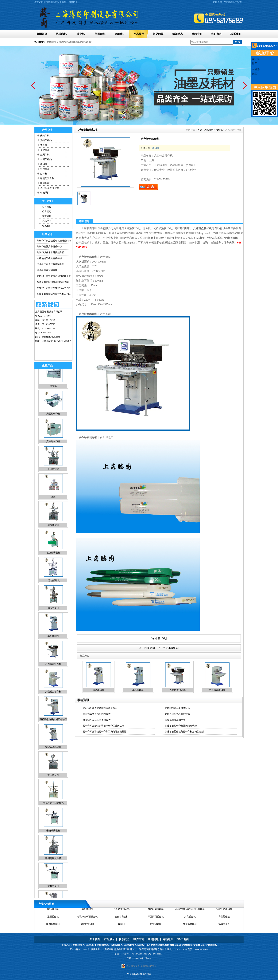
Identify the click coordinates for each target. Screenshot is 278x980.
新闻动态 (178, 34)
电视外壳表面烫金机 (53, 811)
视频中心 (197, 34)
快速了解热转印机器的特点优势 (53, 282)
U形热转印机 (53, 589)
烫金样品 (45, 150)
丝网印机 (100, 34)
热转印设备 (224, 927)
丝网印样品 (46, 159)
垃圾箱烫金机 (53, 561)
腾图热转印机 (53, 422)
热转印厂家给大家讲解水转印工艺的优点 (104, 726)
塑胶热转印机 (87, 927)
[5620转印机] (172, 648)
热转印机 (61, 34)
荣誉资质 (47, 216)
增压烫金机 (53, 616)
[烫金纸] (151, 648)
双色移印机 (98, 690)
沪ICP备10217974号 (80, 949)
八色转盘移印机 (53, 672)
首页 (200, 130)
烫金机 (81, 34)
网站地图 (228, 2)
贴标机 (44, 174)
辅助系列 (45, 193)
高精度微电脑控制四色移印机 (190, 911)
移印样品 (45, 169)
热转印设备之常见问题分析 (51, 252)
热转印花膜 (156, 927)
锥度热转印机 (123, 945)
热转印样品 (46, 140)
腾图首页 (42, 34)
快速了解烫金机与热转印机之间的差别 (184, 732)
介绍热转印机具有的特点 (49, 258)
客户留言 (216, 34)
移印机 (119, 34)
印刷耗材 (45, 183)
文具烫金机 (53, 894)
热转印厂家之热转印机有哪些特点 (54, 241)
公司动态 (47, 211)
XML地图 (183, 939)
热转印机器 (88, 945)
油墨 (53, 505)
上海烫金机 (53, 533)
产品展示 (139, 34)
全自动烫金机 (53, 839)
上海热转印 (53, 477)
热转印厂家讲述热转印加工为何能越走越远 (105, 732)
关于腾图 (95, 939)
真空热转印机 (53, 450)
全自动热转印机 (64, 42)
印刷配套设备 (47, 178)
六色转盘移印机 (53, 700)
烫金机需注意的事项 (47, 270)
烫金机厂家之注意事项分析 (51, 264)
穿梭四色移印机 (53, 755)
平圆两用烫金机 (53, 867)
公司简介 (47, 207)
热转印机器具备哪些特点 (49, 247)
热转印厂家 (86, 42)
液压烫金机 (53, 783)
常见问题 (158, 34)
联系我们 (239, 2)
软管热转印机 (190, 927)
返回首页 (218, 2)
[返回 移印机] (159, 638)
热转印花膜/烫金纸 (50, 188)
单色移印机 (53, 644)
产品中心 (47, 221)
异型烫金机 (224, 919)
